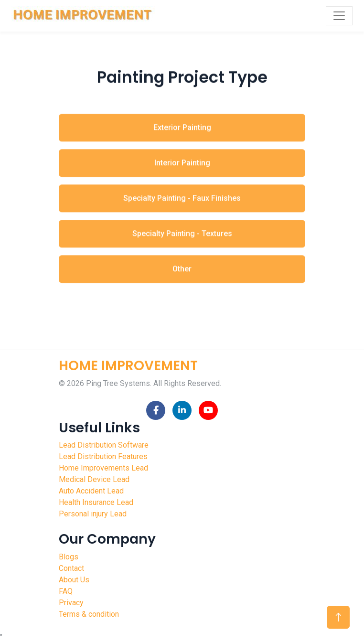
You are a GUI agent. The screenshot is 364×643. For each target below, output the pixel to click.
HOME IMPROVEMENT (128, 366)
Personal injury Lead (93, 514)
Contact (71, 568)
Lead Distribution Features (103, 456)
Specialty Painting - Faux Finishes (182, 203)
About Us (74, 580)
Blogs (69, 557)
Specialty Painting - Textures (182, 238)
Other (182, 273)
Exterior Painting (182, 132)
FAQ (66, 591)
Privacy (71, 603)
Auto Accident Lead (91, 491)
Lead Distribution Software (104, 445)
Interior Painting (182, 167)
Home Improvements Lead (103, 468)
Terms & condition (89, 614)
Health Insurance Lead (96, 502)
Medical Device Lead (94, 479)
